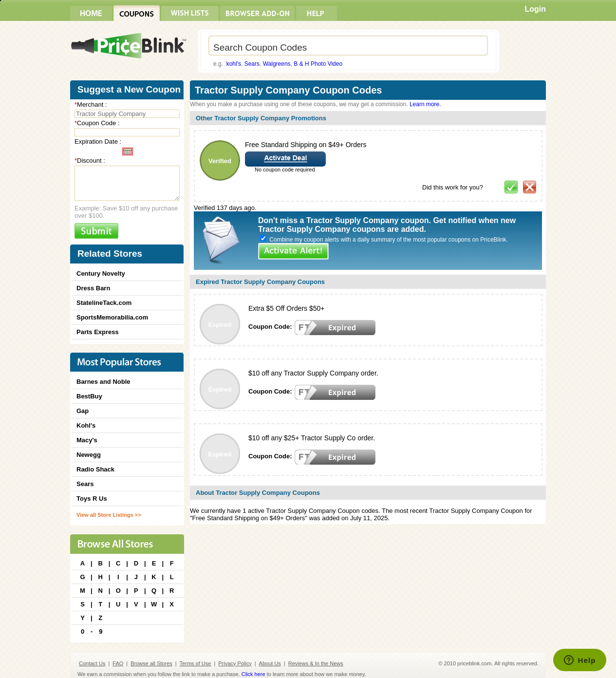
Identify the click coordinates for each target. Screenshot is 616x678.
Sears (252, 64)
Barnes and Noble (103, 382)
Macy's (87, 440)
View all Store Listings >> (109, 515)
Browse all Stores (151, 663)
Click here (253, 674)
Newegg (89, 455)
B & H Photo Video (318, 64)
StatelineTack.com (104, 303)
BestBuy (89, 396)
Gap (83, 411)
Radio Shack (95, 469)
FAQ (118, 663)
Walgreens (277, 64)
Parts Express (98, 332)
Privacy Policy (235, 663)
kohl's (234, 64)
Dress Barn (93, 288)
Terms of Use (196, 663)
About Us (270, 663)
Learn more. (425, 104)
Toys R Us (92, 499)
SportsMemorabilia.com (112, 317)
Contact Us (92, 663)
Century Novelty (101, 273)
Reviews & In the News (316, 663)
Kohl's (86, 425)
